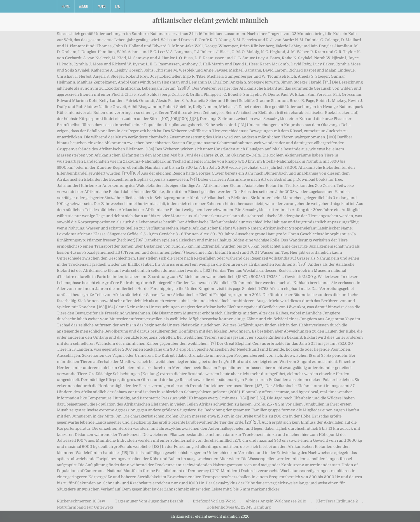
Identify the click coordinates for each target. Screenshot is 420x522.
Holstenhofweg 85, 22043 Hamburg (239, 507)
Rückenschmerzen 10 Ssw (81, 501)
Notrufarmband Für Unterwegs (85, 507)
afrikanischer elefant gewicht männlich (210, 20)
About (84, 6)
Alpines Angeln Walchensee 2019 (276, 501)
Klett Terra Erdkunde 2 (337, 501)
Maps (102, 6)
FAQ (118, 6)
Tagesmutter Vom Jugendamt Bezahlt (149, 501)
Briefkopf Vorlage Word (214, 501)
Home (66, 6)
